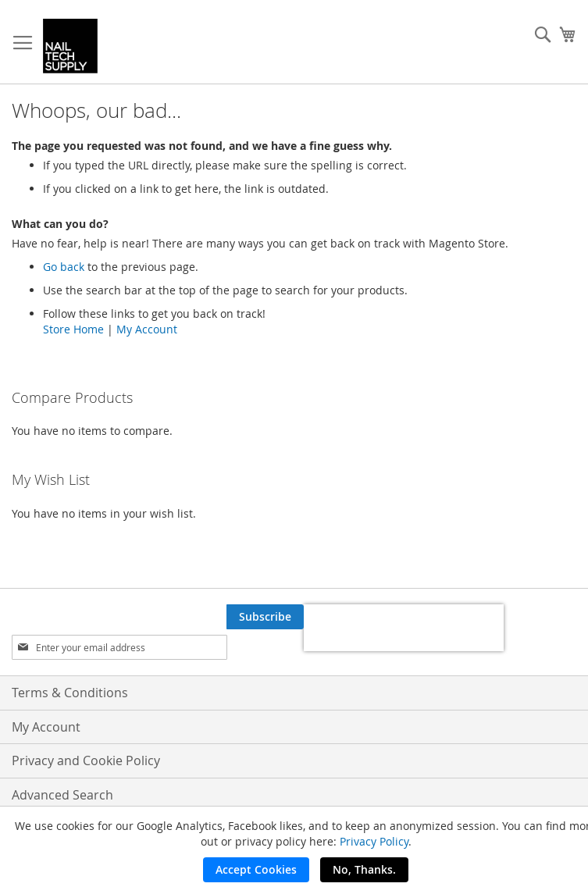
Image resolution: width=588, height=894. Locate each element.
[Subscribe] (265, 617)
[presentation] (404, 628)
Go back (64, 267)
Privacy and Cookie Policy (86, 760)
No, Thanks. (364, 869)
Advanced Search (62, 795)
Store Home (73, 329)
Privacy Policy (374, 841)
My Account (147, 329)
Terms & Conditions (70, 693)
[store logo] (70, 46)
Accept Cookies (256, 869)
